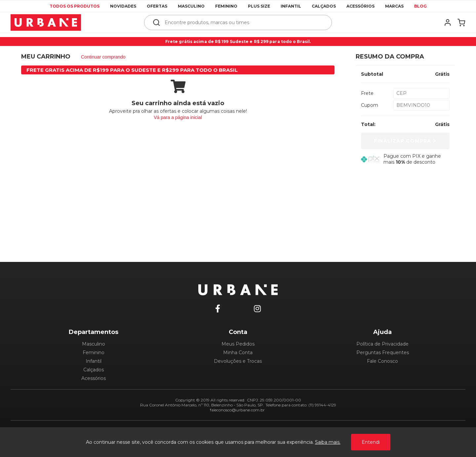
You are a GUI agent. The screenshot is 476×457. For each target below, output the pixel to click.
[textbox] (242, 22)
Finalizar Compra (405, 141)
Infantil (291, 6)
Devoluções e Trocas (238, 361)
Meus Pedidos (238, 344)
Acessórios (360, 6)
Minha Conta (238, 353)
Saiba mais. (328, 442)
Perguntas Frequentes (383, 353)
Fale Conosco (382, 361)
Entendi (371, 442)
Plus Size (259, 6)
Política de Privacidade (382, 344)
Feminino (226, 6)
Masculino (191, 6)
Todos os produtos (75, 6)
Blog (420, 6)
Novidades (123, 6)
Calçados (324, 6)
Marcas (394, 6)
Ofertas (157, 6)
